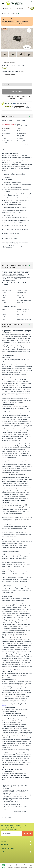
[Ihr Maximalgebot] (17, 85)
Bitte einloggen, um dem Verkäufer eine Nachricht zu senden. (17, 97)
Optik (8, 13)
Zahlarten (5, 706)
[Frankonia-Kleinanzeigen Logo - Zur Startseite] (15, 3)
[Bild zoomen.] (29, 30)
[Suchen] (32, 8)
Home (3, 13)
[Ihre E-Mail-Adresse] (13, 833)
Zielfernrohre (14, 13)
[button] (5, 54)
